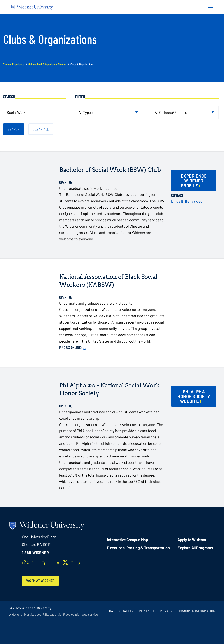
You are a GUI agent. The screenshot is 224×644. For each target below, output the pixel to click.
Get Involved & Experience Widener (47, 64)
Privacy (166, 611)
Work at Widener (41, 581)
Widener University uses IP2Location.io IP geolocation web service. (54, 615)
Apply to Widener (192, 540)
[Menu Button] (209, 7)
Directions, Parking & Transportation (138, 548)
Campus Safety (121, 611)
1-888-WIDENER (35, 553)
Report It (147, 611)
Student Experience (14, 64)
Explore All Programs (195, 548)
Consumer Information (197, 611)
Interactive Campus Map (127, 540)
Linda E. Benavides (187, 201)
